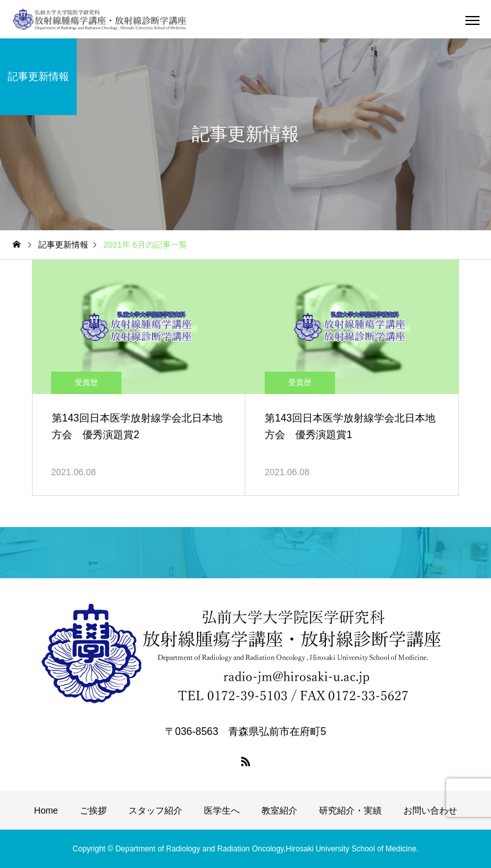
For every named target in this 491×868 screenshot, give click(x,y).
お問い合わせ (430, 810)
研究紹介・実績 (350, 810)
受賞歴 (86, 383)
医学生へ (222, 810)
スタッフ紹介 (155, 810)
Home (46, 810)
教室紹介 (279, 810)
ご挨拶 (93, 810)
